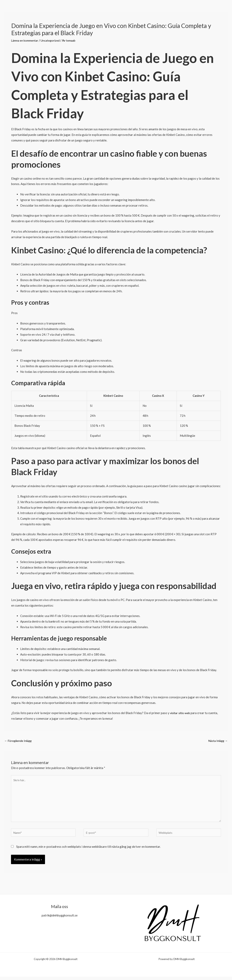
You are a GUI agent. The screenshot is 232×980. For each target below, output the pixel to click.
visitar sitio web (181, 713)
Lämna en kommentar (25, 40)
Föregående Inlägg (19, 741)
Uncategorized (51, 40)
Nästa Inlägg (217, 741)
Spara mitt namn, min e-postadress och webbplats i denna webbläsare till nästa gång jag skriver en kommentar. (88, 850)
